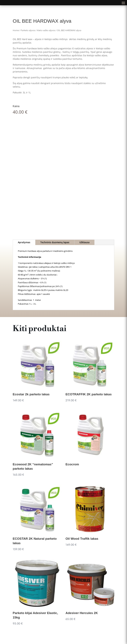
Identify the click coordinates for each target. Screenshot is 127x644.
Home (16, 30)
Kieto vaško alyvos (46, 30)
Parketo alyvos (28, 30)
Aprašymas (24, 242)
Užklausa (84, 242)
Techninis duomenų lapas (55, 242)
